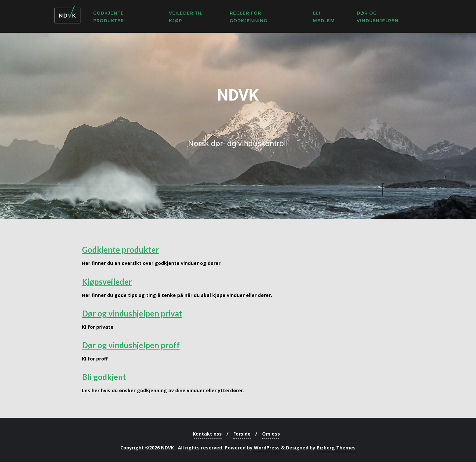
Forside (242, 434)
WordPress (267, 448)
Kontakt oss (207, 434)
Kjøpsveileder (107, 282)
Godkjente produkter (120, 250)
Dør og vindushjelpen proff (131, 345)
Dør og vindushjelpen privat (132, 313)
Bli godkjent (104, 377)
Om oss (271, 434)
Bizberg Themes (336, 448)
